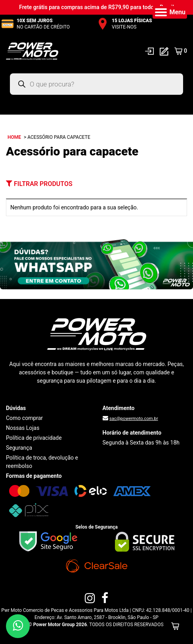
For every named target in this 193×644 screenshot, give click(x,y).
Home (14, 137)
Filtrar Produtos (39, 184)
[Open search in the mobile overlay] (96, 84)
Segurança (19, 448)
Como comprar (24, 418)
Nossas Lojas (23, 428)
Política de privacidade (34, 438)
